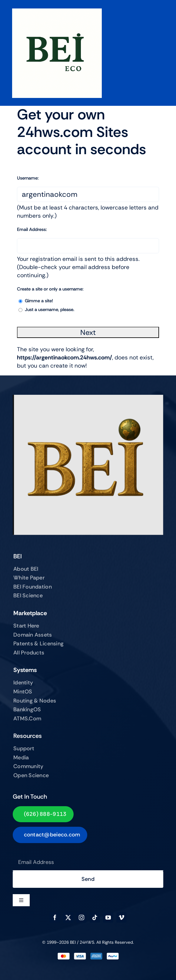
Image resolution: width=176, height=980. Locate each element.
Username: (28, 178)
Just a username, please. (50, 310)
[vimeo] (121, 917)
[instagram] (81, 917)
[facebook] (55, 917)
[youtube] (108, 917)
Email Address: (32, 229)
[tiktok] (95, 917)
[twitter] (68, 917)
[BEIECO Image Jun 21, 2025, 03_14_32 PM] (57, 11)
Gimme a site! (39, 301)
